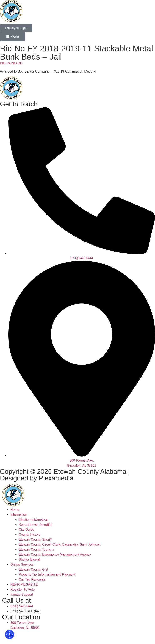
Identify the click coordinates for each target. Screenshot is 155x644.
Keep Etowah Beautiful (35, 525)
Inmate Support (22, 594)
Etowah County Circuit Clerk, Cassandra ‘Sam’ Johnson (60, 545)
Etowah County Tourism (36, 550)
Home (15, 510)
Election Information (33, 520)
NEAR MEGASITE (24, 584)
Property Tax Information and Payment (47, 574)
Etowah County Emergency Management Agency (55, 555)
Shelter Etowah (30, 559)
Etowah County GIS (33, 569)
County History (30, 535)
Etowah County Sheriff (35, 540)
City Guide (26, 530)
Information (19, 515)
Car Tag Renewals (32, 579)
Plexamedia (56, 478)
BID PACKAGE (11, 63)
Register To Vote (23, 589)
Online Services (22, 564)
